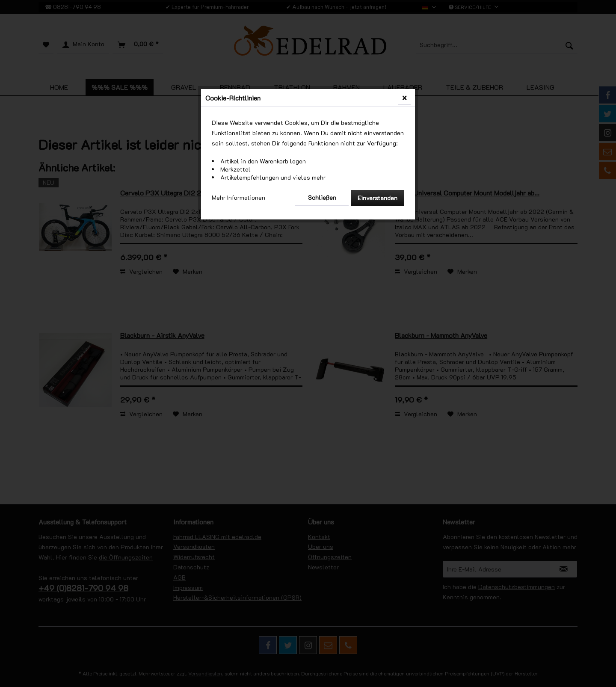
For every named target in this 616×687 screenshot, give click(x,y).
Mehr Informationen (238, 197)
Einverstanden (378, 198)
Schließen (322, 197)
